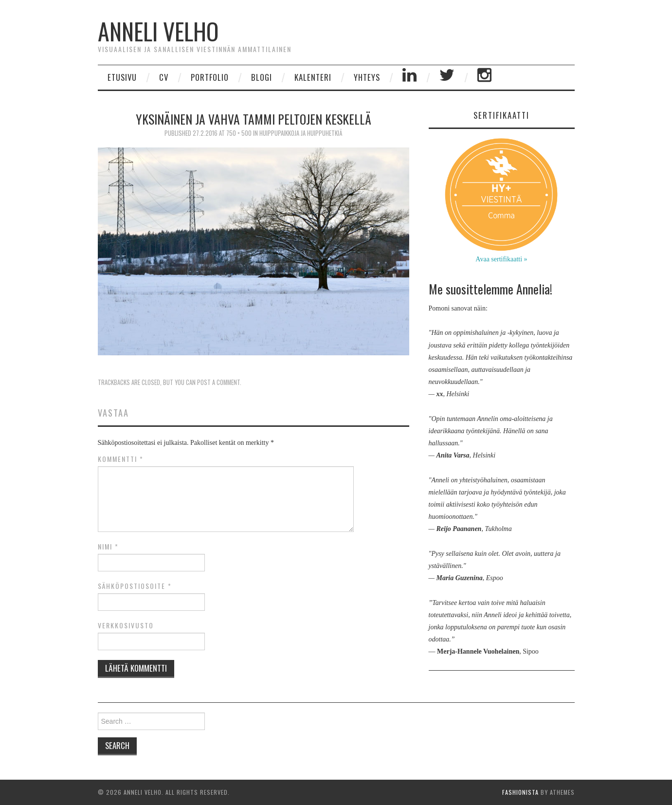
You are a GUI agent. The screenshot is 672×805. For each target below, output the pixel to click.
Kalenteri (313, 77)
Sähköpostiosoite (135, 586)
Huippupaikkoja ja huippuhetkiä (301, 133)
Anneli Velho (158, 31)
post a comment (218, 382)
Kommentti (121, 459)
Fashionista (520, 792)
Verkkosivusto (126, 625)
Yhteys (367, 77)
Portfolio (210, 77)
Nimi (108, 547)
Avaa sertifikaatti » (501, 259)
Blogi (262, 77)
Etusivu (122, 77)
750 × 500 (239, 133)
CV (164, 77)
